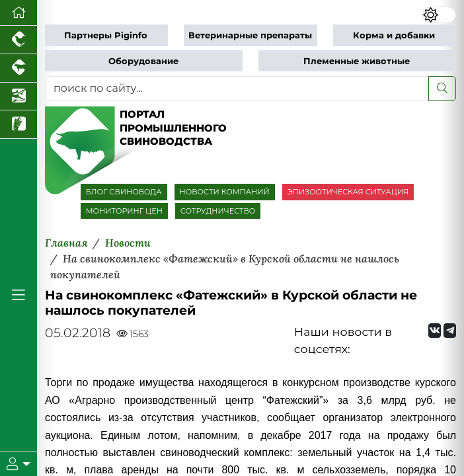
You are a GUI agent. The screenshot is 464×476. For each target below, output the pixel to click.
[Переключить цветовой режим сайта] (439, 15)
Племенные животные (357, 61)
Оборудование (143, 61)
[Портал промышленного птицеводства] (19, 40)
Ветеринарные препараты (250, 35)
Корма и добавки (394, 35)
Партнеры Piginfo (106, 35)
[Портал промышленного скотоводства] (19, 68)
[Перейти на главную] (19, 13)
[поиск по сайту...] (237, 89)
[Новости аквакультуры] (19, 97)
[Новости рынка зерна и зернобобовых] (19, 125)
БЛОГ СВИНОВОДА (124, 192)
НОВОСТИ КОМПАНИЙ (225, 192)
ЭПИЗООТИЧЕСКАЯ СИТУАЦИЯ (348, 192)
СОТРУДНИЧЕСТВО (218, 211)
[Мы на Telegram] (450, 331)
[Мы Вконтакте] (435, 331)
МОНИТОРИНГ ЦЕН (124, 211)
